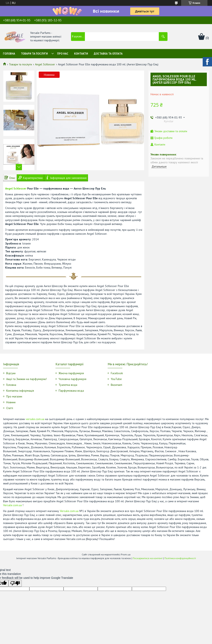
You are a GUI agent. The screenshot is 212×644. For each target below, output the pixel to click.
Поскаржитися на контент (148, 558)
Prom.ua (126, 554)
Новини (11, 402)
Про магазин (14, 396)
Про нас (63, 54)
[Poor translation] (15, 583)
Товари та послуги (34, 54)
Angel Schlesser (45, 64)
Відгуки (11, 373)
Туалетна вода (68, 385)
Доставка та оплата (108, 54)
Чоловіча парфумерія (72, 379)
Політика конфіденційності (180, 558)
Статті (10, 408)
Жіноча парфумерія (71, 373)
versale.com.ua (35, 419)
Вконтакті (116, 385)
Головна (9, 54)
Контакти (81, 54)
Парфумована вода (71, 391)
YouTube (116, 379)
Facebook (117, 373)
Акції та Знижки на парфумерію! (26, 379)
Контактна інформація (20, 391)
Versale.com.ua (12, 505)
